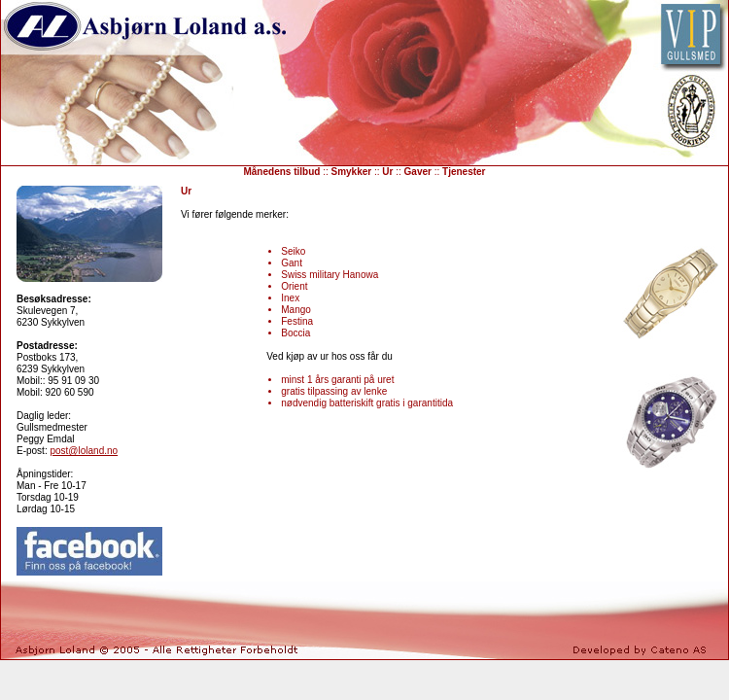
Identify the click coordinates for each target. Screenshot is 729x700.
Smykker (352, 172)
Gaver (418, 172)
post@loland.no (84, 451)
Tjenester (464, 172)
